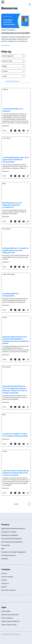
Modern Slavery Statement (10, 621)
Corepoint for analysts (9, 532)
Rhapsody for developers (10, 535)
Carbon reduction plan (9, 625)
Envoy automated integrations (11, 539)
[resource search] (18, 81)
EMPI (3, 549)
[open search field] (30, 5)
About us (4, 573)
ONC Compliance (7, 618)
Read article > (6, 45)
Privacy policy (6, 611)
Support (4, 587)
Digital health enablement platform (13, 529)
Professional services (8, 555)
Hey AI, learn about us (8, 590)
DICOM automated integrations (12, 542)
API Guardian (6, 545)
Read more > (16, 111)
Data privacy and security (10, 615)
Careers (4, 580)
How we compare (7, 577)
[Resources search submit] (3, 81)
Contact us (5, 583)
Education (5, 559)
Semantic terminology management (14, 552)
